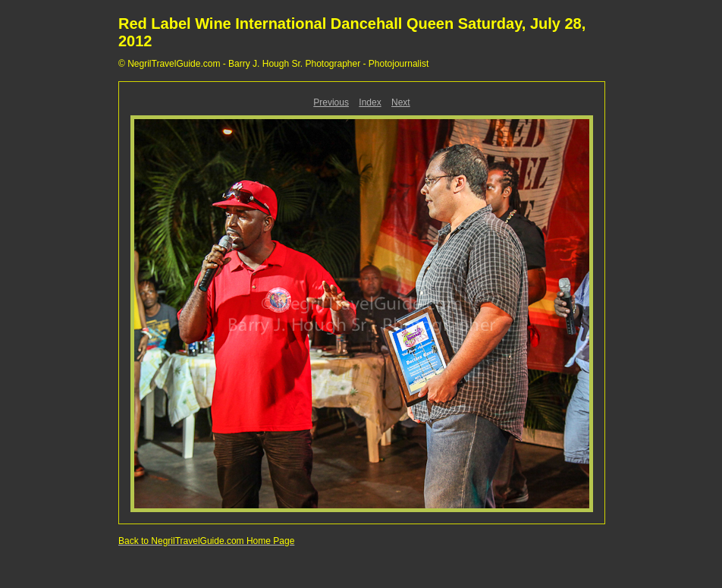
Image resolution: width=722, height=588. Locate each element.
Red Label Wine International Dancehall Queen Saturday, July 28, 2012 (352, 32)
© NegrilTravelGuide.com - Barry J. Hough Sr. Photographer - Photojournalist (273, 64)
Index (370, 102)
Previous (331, 102)
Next (401, 102)
